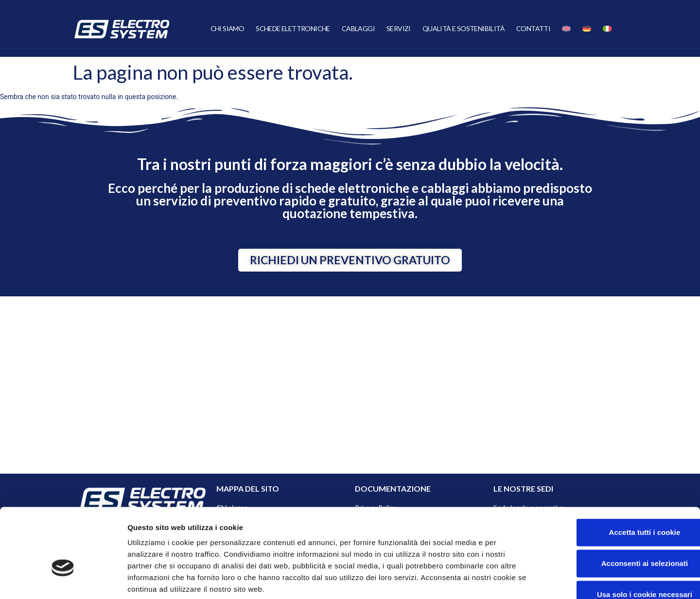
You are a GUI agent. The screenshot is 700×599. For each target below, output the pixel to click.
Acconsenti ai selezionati (619, 504)
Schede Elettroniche (293, 28)
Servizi (399, 28)
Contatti (533, 28)
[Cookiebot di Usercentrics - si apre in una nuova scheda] (63, 580)
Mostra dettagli (516, 580)
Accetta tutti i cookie (619, 473)
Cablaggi (358, 28)
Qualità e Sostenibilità (464, 28)
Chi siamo (227, 28)
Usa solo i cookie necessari (619, 535)
